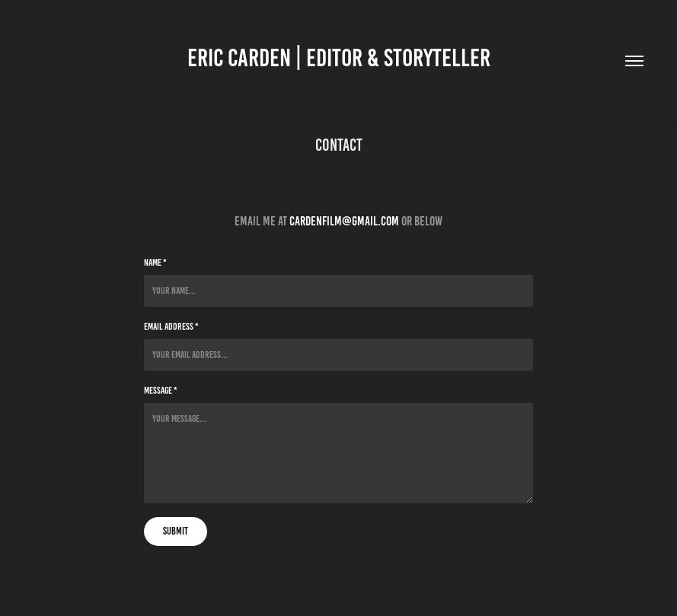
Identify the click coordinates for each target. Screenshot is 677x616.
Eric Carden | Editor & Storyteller (339, 58)
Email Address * (171, 327)
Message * (161, 391)
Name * (155, 263)
